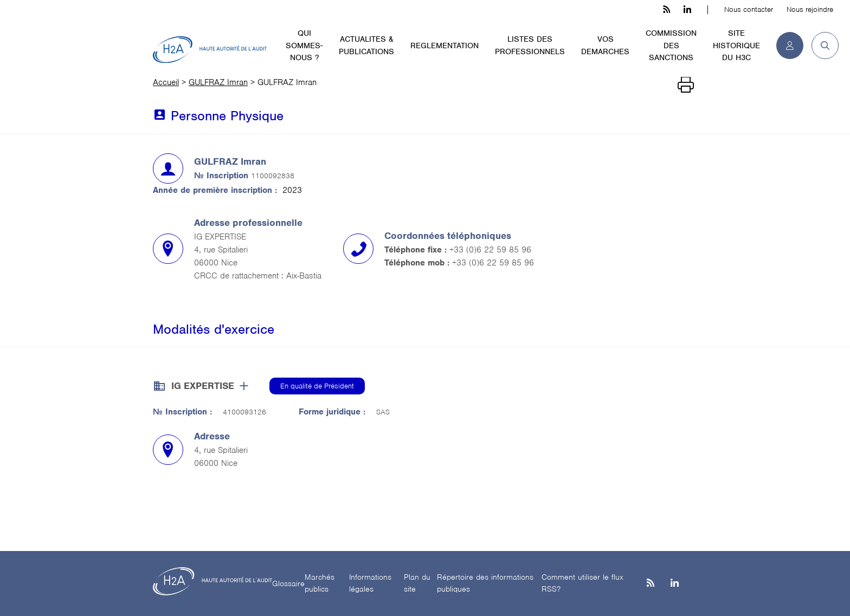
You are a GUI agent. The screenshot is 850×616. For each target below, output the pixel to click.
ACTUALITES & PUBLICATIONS (366, 45)
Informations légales (370, 583)
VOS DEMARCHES (605, 45)
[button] (821, 46)
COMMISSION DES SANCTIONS (671, 45)
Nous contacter (749, 9)
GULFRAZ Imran (218, 82)
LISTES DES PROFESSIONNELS (530, 45)
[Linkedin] (675, 584)
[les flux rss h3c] (667, 10)
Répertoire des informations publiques (485, 583)
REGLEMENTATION (445, 46)
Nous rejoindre (810, 9)
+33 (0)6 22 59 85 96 (490, 250)
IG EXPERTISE (203, 386)
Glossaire (288, 583)
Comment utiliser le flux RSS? (582, 583)
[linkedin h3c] (687, 10)
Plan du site (417, 583)
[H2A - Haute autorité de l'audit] (210, 50)
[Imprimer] (686, 85)
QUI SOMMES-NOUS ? (304, 45)
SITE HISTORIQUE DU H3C (736, 45)
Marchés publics (320, 583)
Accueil (166, 82)
